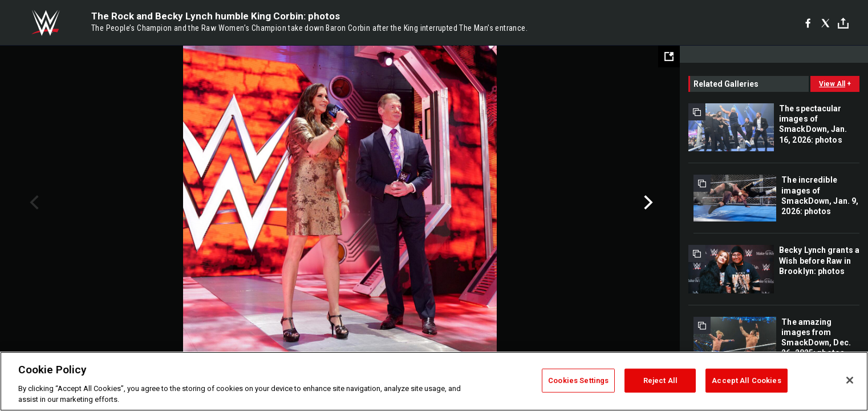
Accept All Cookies (746, 380)
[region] (434, 381)
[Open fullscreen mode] (669, 57)
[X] (826, 23)
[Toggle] (843, 23)
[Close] (850, 380)
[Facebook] (808, 23)
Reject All (660, 380)
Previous (33, 203)
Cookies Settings (578, 380)
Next (647, 203)
